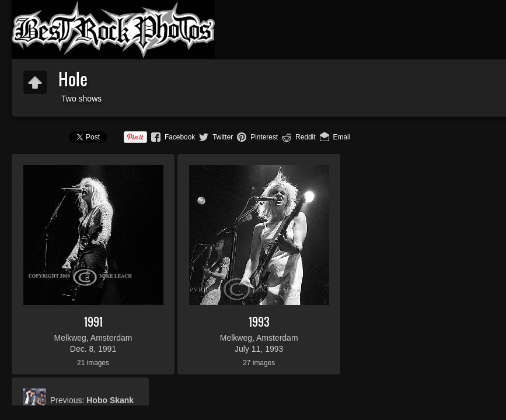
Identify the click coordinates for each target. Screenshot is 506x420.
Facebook (180, 137)
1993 (259, 322)
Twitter (223, 137)
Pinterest (264, 137)
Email (342, 137)
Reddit (305, 137)
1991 (93, 322)
